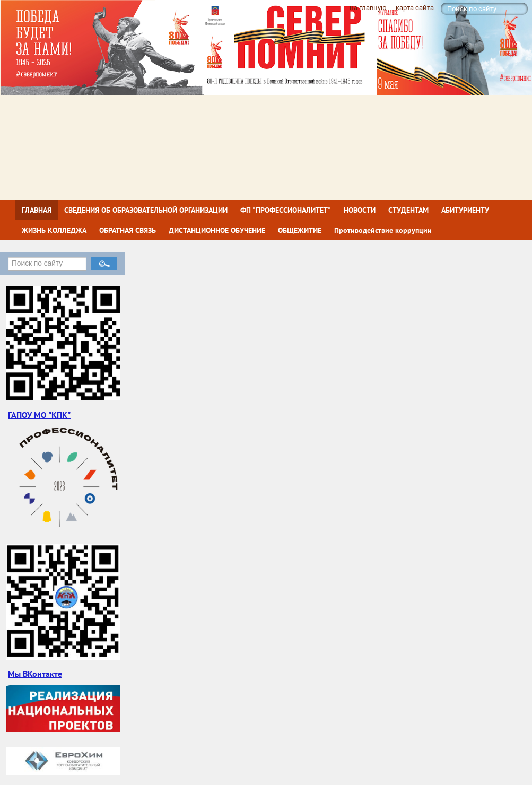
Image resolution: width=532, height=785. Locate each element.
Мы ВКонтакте (35, 674)
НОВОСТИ (360, 210)
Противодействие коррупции (383, 230)
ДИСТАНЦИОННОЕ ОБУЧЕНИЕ (217, 230)
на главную (368, 8)
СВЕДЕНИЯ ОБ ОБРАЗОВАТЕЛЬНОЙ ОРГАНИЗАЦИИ (146, 210)
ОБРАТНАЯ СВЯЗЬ (128, 230)
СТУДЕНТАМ (408, 210)
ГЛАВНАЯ (37, 210)
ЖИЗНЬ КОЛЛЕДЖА (54, 230)
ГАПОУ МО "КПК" (39, 415)
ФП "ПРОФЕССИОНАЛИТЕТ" (286, 210)
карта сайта (415, 8)
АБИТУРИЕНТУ (465, 210)
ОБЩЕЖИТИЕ (300, 230)
